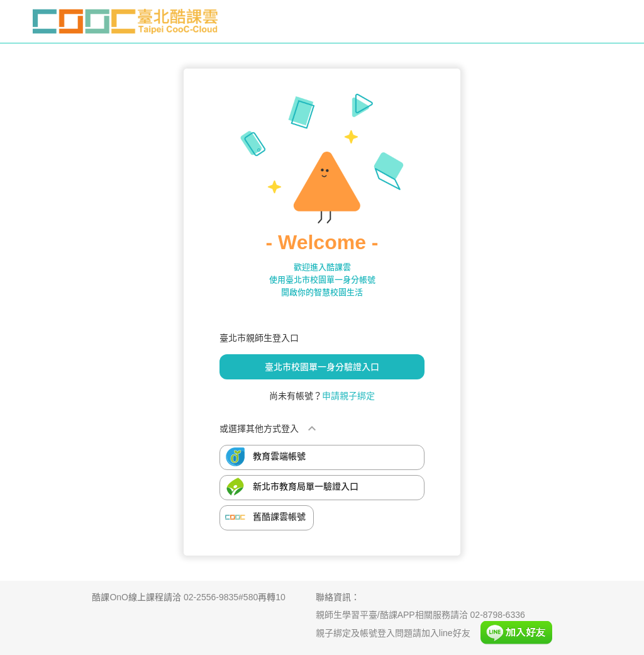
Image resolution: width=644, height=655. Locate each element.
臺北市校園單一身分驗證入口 (322, 367)
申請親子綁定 (348, 396)
